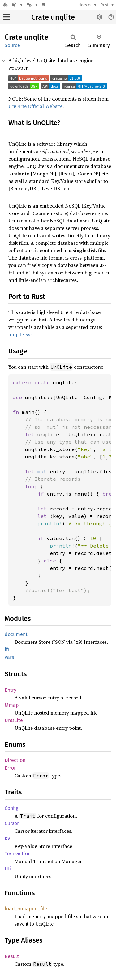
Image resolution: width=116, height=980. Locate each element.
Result (12, 956)
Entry (11, 690)
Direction (15, 760)
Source (12, 45)
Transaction (18, 854)
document (16, 634)
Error (10, 768)
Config (11, 808)
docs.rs (85, 5)
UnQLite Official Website (35, 106)
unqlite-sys (20, 334)
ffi (7, 649)
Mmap (12, 705)
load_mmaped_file (26, 909)
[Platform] (32, 5)
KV (7, 838)
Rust (105, 5)
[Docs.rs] (5, 5)
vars (9, 657)
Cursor (12, 823)
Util (9, 869)
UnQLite (14, 720)
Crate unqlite (53, 17)
